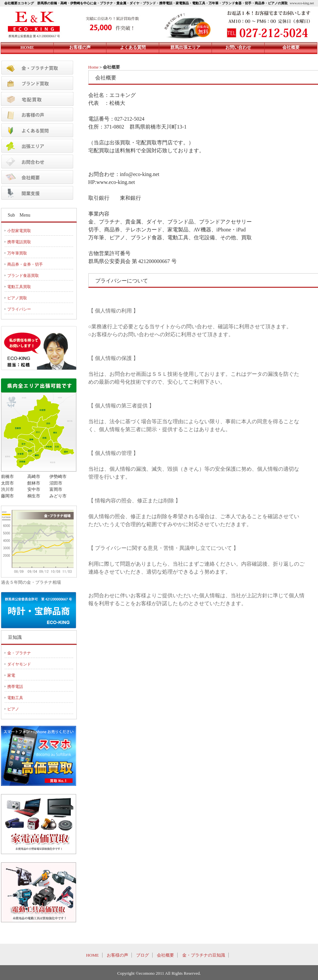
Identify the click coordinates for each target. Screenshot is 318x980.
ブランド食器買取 (23, 276)
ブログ (143, 955)
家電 (11, 675)
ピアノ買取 (17, 298)
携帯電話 (15, 687)
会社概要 (165, 955)
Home (94, 67)
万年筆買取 (17, 253)
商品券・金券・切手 (25, 264)
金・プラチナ (19, 653)
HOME (92, 955)
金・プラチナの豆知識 (204, 955)
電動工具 (15, 698)
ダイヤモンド (19, 664)
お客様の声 (117, 955)
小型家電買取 (19, 231)
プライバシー (19, 309)
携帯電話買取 (19, 242)
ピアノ (13, 709)
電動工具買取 (19, 287)
